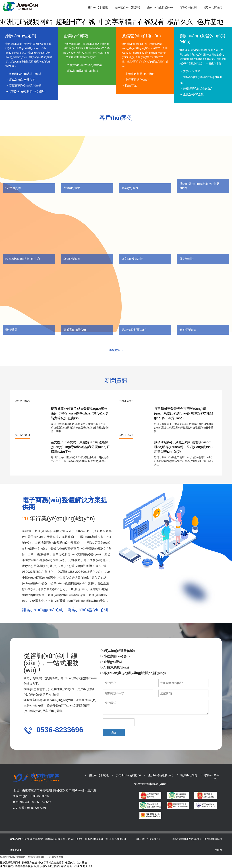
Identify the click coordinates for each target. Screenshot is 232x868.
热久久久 (88, 866)
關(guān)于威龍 (99, 775)
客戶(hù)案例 (189, 775)
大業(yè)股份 (130, 188)
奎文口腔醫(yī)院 (132, 259)
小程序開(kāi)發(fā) (116, 656)
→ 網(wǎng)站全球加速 (20, 80)
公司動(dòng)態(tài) (128, 775)
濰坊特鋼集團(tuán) (134, 330)
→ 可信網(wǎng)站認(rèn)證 (23, 74)
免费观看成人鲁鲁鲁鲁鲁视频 (16, 866)
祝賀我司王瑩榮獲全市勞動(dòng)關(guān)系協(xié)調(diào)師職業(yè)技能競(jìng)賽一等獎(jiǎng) (184, 413)
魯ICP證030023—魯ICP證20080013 (105, 839)
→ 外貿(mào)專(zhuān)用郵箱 (83, 65)
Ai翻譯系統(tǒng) (115, 667)
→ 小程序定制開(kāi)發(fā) (138, 74)
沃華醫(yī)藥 (13, 188)
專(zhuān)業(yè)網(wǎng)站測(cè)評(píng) (133, 673)
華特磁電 (11, 330)
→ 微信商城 (129, 85)
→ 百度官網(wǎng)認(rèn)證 (23, 85)
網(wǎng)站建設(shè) (118, 651)
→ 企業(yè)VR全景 (192, 94)
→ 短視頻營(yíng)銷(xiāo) (196, 89)
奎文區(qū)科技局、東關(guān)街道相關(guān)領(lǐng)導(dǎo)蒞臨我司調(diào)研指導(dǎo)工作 (80, 447)
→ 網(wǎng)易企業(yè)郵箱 (81, 71)
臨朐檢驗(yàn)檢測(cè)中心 (23, 259)
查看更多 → (116, 350)
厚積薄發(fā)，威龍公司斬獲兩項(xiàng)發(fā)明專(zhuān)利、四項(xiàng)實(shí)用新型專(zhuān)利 (183, 447)
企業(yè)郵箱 (111, 662)
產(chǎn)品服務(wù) (161, 775)
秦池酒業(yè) (188, 330)
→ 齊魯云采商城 (190, 71)
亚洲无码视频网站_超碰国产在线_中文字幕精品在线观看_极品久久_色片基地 (112, 22)
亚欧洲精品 (54, 866)
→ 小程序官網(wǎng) (135, 80)
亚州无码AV (40, 866)
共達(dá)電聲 (72, 188)
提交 (114, 732)
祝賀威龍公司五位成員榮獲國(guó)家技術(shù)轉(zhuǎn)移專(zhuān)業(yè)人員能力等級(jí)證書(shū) (80, 413)
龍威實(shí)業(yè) (75, 330)
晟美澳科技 (187, 259)
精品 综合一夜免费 (72, 866)
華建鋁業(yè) (72, 259)
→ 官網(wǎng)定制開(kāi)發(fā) (25, 91)
